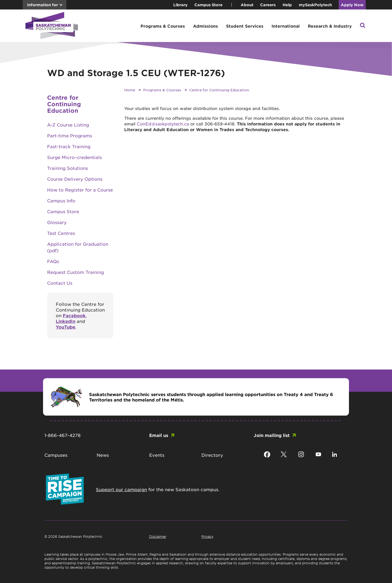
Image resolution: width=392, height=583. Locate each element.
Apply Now (352, 5)
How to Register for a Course (80, 190)
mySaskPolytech (315, 5)
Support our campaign (121, 489)
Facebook (74, 315)
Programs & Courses (162, 90)
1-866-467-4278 (63, 435)
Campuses (56, 455)
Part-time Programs (70, 135)
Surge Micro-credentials (74, 157)
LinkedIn (66, 321)
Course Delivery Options (75, 179)
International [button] (286, 26)
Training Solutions (68, 168)
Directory (212, 455)
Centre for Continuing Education (219, 90)
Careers (268, 5)
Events (157, 455)
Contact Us (60, 283)
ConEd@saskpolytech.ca (163, 124)
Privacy (207, 536)
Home (130, 90)
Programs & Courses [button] (163, 26)
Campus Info (61, 200)
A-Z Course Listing (68, 125)
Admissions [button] (205, 26)
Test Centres (61, 233)
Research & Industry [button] (330, 26)
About (247, 5)
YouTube (66, 327)
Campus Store (208, 5)
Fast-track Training (69, 146)
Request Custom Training (76, 272)
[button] (362, 26)
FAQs (53, 261)
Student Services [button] (245, 26)
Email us (159, 435)
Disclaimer (158, 536)
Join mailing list (272, 435)
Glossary (57, 222)
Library (180, 5)
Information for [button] (43, 5)
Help (287, 5)
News (103, 455)
